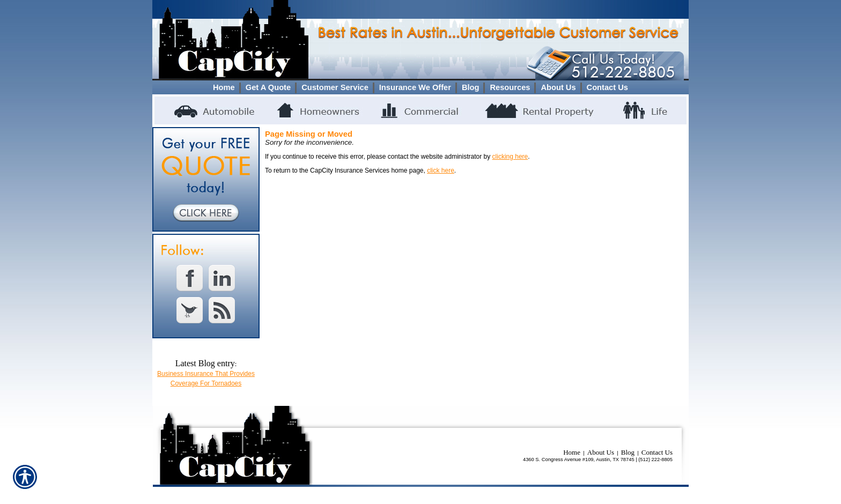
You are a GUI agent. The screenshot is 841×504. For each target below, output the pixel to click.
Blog (628, 452)
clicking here (510, 157)
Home (572, 452)
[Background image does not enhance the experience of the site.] (420, 87)
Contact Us (657, 452)
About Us (601, 452)
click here (441, 171)
